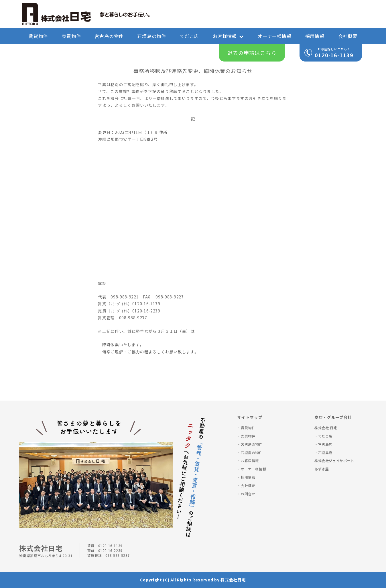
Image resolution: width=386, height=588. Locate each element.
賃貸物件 (38, 36)
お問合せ (248, 494)
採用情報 (315, 36)
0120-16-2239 (110, 550)
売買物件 (71, 36)
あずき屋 (322, 469)
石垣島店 (325, 453)
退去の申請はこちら (252, 53)
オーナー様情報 (275, 36)
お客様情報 (228, 36)
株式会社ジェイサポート (334, 461)
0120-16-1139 (334, 55)
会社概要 (348, 36)
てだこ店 (189, 36)
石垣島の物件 (152, 36)
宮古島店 (325, 444)
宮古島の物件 (109, 36)
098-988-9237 (118, 555)
